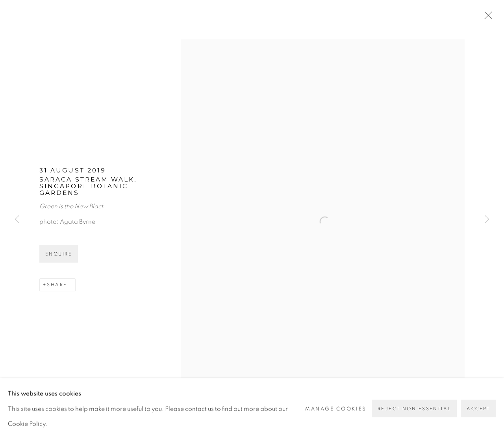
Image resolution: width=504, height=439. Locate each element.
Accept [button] (478, 409)
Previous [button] (17, 219)
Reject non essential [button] (414, 409)
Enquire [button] (59, 254)
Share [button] (57, 285)
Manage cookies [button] (336, 408)
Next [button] (487, 219)
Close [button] (486, 18)
